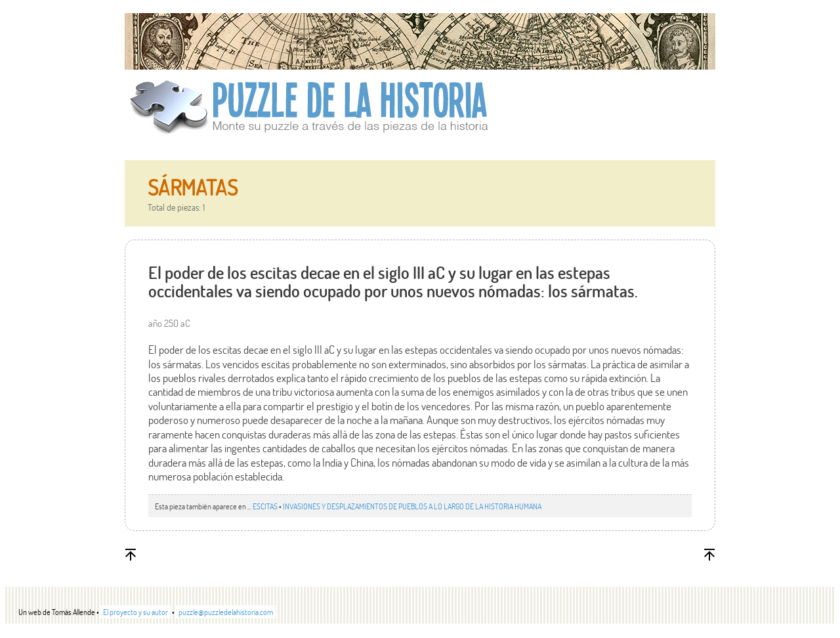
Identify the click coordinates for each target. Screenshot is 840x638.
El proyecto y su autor (136, 612)
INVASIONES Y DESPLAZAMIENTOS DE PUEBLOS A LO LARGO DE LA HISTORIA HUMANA (412, 506)
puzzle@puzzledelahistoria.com (226, 612)
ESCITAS (265, 506)
